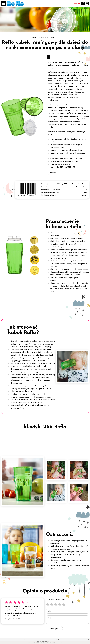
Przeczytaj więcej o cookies (42, 642)
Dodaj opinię (54, 629)
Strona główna (39, 38)
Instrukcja (53, 173)
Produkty (53, 38)
